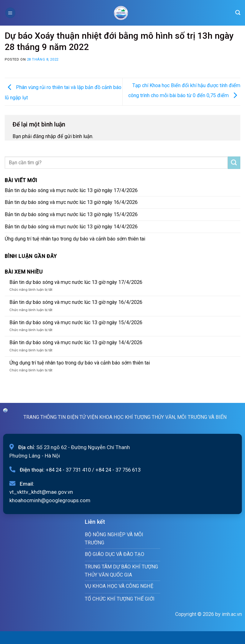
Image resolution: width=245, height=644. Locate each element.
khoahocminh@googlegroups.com (50, 500)
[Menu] (10, 13)
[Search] (238, 13)
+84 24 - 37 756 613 (118, 470)
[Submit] (234, 163)
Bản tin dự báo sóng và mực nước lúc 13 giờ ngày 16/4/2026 (71, 202)
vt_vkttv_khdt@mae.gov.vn (41, 492)
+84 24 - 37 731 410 (68, 470)
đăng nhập (44, 136)
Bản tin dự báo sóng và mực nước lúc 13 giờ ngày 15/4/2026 (71, 214)
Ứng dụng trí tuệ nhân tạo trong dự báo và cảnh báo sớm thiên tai (75, 239)
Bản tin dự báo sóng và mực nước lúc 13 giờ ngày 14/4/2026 (71, 227)
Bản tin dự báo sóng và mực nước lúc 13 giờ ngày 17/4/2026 (71, 190)
